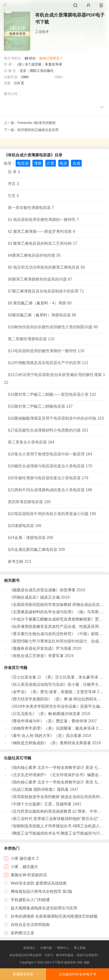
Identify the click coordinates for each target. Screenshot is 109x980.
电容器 (23, 163)
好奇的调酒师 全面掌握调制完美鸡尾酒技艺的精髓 (54, 916)
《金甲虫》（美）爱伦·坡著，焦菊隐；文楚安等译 (52, 692)
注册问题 (46, 948)
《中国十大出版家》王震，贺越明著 (40, 804)
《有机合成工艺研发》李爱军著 (36, 656)
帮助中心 (63, 948)
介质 (50, 163)
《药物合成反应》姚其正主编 (34, 597)
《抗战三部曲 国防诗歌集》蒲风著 (39, 789)
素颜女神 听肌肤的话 (29, 875)
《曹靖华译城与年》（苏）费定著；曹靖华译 (48, 721)
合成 (76, 163)
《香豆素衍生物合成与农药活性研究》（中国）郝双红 (56, 634)
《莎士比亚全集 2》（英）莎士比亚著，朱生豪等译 (54, 677)
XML (80, 962)
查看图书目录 (23, 974)
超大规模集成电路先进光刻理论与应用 (44, 908)
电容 (63, 163)
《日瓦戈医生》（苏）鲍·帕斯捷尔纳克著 (45, 714)
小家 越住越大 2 (25, 858)
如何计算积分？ (51, 58)
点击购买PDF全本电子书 (78, 974)
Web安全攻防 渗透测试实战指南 (39, 883)
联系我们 (29, 948)
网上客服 (80, 948)
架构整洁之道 (22, 933)
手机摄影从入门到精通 (30, 900)
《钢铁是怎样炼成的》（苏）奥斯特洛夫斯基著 (50, 743)
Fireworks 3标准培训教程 (37, 123)
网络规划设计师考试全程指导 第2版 (42, 891)
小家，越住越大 (24, 867)
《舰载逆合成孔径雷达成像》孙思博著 (42, 590)
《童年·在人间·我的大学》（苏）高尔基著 (45, 736)
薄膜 (38, 163)
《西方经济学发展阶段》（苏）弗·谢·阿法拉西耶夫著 (55, 699)
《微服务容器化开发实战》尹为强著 (40, 648)
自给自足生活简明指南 (30, 925)
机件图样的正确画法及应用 (38, 130)
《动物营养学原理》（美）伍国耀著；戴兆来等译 (52, 728)
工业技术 (42, 32)
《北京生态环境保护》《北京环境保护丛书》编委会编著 (58, 775)
